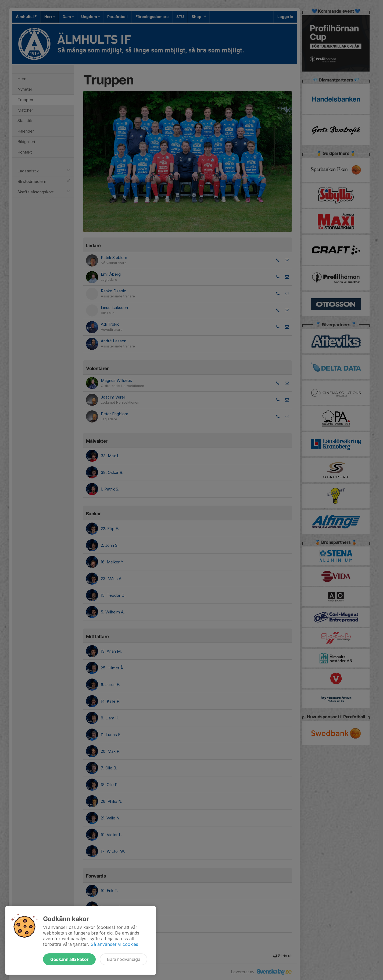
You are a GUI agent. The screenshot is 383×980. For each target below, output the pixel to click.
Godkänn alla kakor (69, 959)
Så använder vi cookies (114, 944)
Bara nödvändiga (124, 959)
